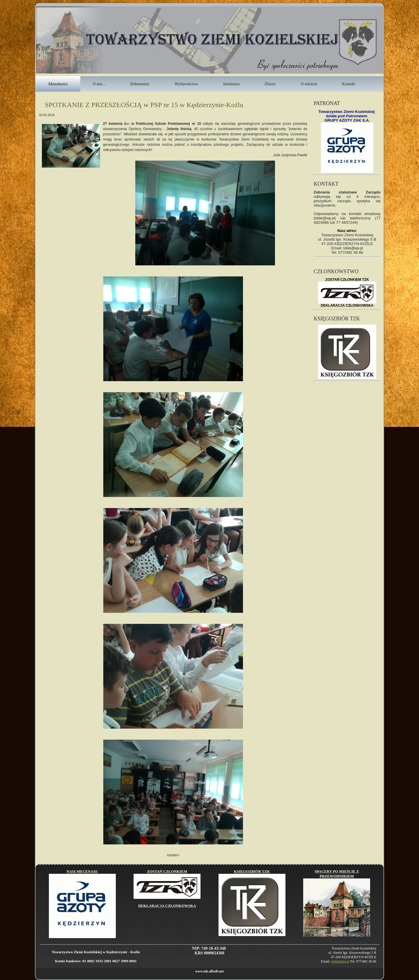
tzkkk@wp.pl (325, 218)
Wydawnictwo (186, 84)
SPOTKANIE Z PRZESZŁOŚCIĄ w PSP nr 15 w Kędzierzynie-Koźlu (144, 105)
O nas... (99, 84)
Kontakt (349, 84)
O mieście (309, 84)
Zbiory (270, 84)
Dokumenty (140, 84)
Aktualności (58, 84)
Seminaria (231, 84)
